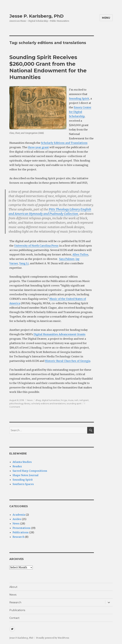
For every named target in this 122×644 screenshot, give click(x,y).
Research (19, 537)
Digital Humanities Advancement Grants (59, 334)
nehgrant (84, 400)
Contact (14, 618)
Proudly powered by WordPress (53, 638)
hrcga (64, 400)
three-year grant (38, 147)
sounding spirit (74, 403)
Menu (106, 18)
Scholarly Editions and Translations (64, 143)
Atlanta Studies (22, 462)
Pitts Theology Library (64, 209)
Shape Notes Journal (25, 475)
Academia (19, 515)
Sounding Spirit (79, 98)
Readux (17, 466)
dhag (38, 400)
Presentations (22, 528)
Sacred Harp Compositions (30, 471)
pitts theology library (20, 403)
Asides (17, 519)
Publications (21, 532)
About (13, 587)
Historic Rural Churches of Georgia (68, 361)
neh (76, 400)
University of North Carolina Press (36, 246)
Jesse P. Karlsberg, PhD (37, 16)
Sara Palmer (67, 259)
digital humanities (51, 400)
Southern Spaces (23, 484)
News (30, 400)
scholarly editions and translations (48, 403)
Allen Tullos (80, 254)
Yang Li (24, 263)
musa (71, 400)
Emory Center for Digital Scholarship (80, 112)
